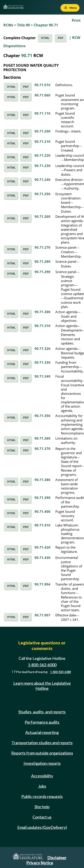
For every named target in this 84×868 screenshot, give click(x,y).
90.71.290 (42, 272)
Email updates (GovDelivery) (42, 827)
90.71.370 (42, 449)
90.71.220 (42, 155)
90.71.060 (42, 95)
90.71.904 (42, 584)
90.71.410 (42, 525)
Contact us (42, 817)
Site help (42, 807)
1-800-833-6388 (60, 672)
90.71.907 (42, 615)
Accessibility (42, 776)
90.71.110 (42, 113)
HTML (45, 38)
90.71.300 (42, 312)
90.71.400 (42, 511)
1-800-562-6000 (42, 665)
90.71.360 (42, 438)
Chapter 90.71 (46, 25)
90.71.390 (42, 498)
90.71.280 (42, 261)
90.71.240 (42, 180)
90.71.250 (42, 194)
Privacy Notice (40, 863)
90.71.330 (42, 362)
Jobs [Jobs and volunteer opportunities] (42, 786)
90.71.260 (42, 216)
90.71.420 (42, 547)
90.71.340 (42, 376)
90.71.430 (42, 558)
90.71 (27, 55)
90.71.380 (42, 480)
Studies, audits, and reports (42, 712)
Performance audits (42, 722)
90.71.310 (42, 326)
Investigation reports (42, 763)
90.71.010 (42, 85)
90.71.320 (42, 348)
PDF (61, 38)
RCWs (8, 25)
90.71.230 (42, 166)
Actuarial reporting (42, 732)
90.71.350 (42, 416)
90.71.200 (42, 131)
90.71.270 (42, 247)
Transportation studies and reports (42, 743)
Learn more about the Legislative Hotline (42, 686)
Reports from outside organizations (42, 753)
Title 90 (23, 25)
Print (76, 20)
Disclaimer (57, 858)
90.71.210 (42, 141)
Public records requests (42, 796)
